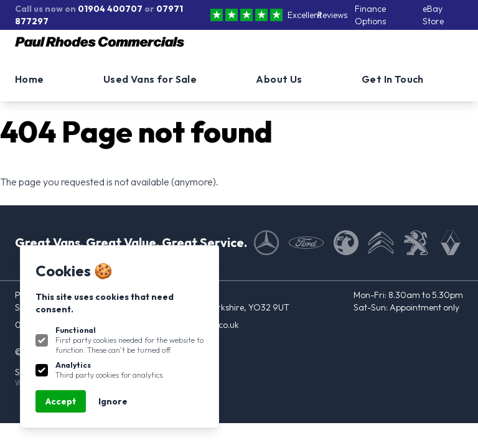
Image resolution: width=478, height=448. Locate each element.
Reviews (332, 15)
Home (30, 79)
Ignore (113, 401)
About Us (279, 79)
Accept (61, 401)
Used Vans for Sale (150, 79)
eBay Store (433, 15)
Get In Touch (393, 79)
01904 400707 (110, 9)
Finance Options (370, 15)
